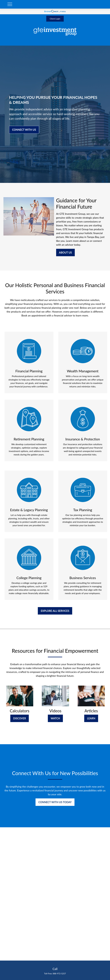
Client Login (55, 19)
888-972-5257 (59, 973)
